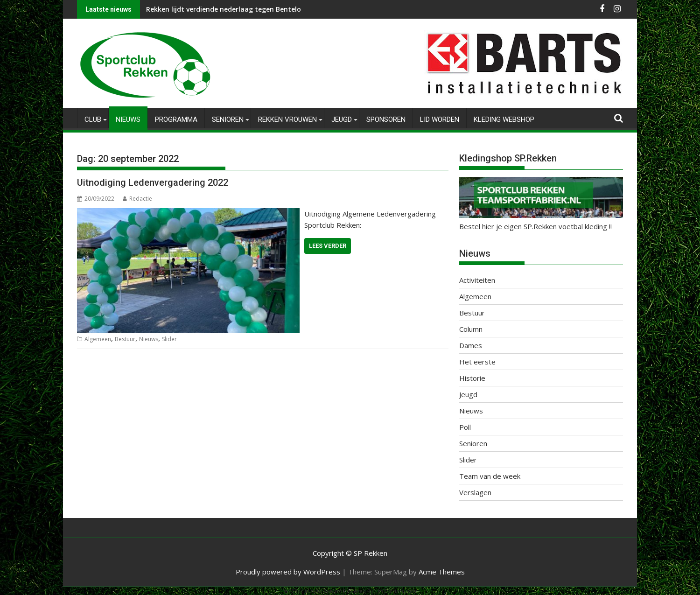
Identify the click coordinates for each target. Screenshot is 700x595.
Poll (465, 427)
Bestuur (125, 339)
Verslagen (475, 492)
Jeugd (342, 119)
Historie (472, 378)
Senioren (228, 119)
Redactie (137, 199)
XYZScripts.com (397, 591)
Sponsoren (386, 119)
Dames (471, 345)
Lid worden (440, 119)
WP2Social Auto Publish (313, 591)
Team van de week (490, 476)
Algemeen (98, 339)
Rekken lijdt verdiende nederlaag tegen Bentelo (224, 9)
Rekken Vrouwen (287, 119)
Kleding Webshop (504, 119)
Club (93, 119)
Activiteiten (477, 280)
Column (471, 329)
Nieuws (128, 119)
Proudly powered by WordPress (288, 572)
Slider (169, 339)
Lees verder (328, 246)
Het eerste (477, 362)
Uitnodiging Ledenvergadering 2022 (153, 182)
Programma (176, 119)
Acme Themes (442, 572)
